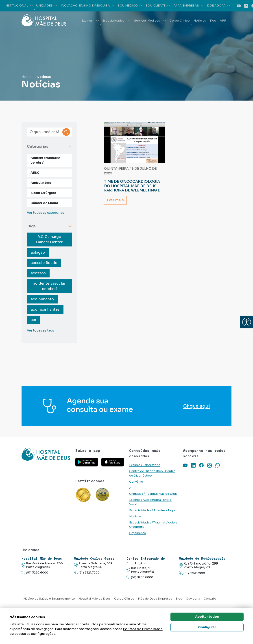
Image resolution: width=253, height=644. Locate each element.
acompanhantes (45, 309)
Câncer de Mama (44, 203)
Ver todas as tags (40, 330)
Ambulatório (41, 183)
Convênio (136, 482)
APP (223, 21)
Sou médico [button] (130, 6)
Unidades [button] (47, 6)
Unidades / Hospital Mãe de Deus (153, 494)
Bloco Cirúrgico (43, 193)
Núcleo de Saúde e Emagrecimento (49, 599)
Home (26, 77)
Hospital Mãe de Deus (95, 599)
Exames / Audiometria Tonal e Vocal (150, 502)
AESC (35, 173)
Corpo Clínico (180, 21)
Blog (213, 21)
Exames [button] (90, 21)
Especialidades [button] (116, 21)
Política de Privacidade (143, 629)
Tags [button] (49, 226)
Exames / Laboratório (145, 465)
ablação (38, 252)
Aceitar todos (207, 617)
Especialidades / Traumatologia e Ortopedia (153, 525)
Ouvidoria (193, 599)
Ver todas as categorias (46, 213)
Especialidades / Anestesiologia (152, 510)
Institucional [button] (19, 6)
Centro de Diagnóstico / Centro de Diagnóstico (152, 473)
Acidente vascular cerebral (45, 160)
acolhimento (42, 299)
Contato (210, 599)
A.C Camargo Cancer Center (49, 239)
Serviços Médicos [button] (150, 21)
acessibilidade (44, 263)
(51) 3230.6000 (35, 573)
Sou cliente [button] (158, 6)
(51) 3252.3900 (192, 573)
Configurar (207, 627)
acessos (38, 273)
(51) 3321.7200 (87, 573)
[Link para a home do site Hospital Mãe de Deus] (46, 454)
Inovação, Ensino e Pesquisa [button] (87, 6)
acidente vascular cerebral (49, 286)
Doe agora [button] (218, 6)
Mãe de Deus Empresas (155, 599)
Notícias (200, 21)
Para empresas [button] (188, 6)
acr (34, 320)
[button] (247, 322)
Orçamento (138, 533)
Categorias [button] (49, 146)
